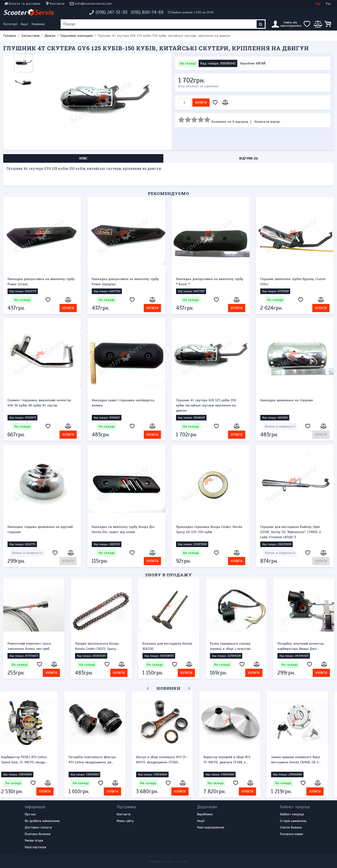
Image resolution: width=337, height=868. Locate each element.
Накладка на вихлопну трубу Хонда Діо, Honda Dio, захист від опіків (123, 529)
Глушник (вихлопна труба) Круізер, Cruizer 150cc (293, 282)
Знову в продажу (168, 575)
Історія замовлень (293, 821)
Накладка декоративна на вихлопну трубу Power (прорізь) (125, 282)
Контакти (57, 4)
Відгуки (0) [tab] (249, 158)
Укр (318, 4)
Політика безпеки (38, 834)
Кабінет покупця (292, 814)
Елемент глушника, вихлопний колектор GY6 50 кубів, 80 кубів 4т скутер (39, 403)
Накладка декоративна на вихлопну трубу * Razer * (210, 282)
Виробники (205, 814)
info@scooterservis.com (93, 4)
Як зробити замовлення (42, 821)
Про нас (30, 814)
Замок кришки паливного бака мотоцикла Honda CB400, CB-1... (302, 760)
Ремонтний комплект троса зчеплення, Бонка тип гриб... (29, 646)
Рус (328, 4)
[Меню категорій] (11, 24)
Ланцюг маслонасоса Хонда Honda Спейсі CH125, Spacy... (97, 646)
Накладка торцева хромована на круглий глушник (40, 529)
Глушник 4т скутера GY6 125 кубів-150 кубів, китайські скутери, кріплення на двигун (206, 405)
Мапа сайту (125, 821)
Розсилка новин (292, 834)
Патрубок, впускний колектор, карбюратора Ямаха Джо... (301, 646)
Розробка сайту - (168, 862)
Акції (24, 24)
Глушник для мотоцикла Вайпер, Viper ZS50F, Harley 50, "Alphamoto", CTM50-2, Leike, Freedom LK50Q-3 (291, 532)
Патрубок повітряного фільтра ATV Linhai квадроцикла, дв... (99, 760)
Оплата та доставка (24, 4)
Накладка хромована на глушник (287, 400)
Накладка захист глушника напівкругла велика (123, 403)
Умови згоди (34, 841)
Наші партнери (35, 847)
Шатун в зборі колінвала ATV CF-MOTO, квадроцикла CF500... (168, 760)
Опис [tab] (83, 158)
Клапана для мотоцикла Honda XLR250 (167, 646)
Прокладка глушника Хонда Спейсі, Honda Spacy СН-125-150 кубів (209, 529)
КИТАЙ (261, 63)
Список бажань (291, 828)
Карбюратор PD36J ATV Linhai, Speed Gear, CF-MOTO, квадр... (31, 760)
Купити (201, 103)
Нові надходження (211, 828)
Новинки (38, 24)
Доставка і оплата (38, 828)
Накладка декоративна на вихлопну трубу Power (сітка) (41, 282)
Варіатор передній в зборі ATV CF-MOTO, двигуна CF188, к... (233, 760)
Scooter (28, 12)
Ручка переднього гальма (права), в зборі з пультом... (231, 646)
